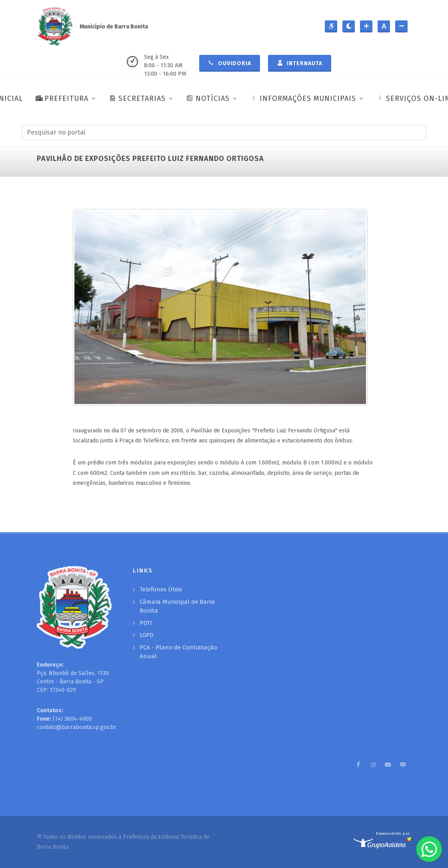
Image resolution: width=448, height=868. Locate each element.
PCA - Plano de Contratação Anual (178, 652)
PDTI (146, 623)
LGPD (147, 635)
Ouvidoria (230, 63)
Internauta (300, 63)
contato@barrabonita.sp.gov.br (77, 727)
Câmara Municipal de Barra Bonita (177, 606)
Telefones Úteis (161, 589)
